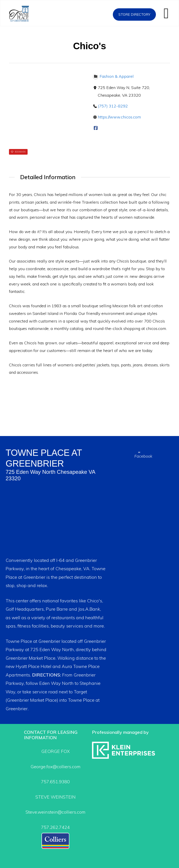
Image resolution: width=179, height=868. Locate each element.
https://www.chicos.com (119, 117)
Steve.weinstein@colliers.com (56, 812)
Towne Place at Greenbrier (24, 14)
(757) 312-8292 (113, 106)
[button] (166, 13)
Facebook (143, 456)
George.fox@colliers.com (56, 767)
